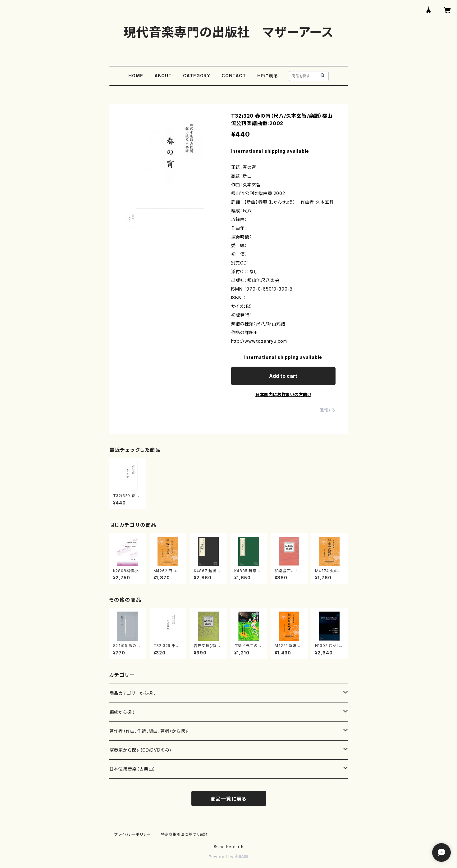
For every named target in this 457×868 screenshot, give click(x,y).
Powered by (229, 857)
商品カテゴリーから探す (133, 693)
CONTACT (234, 76)
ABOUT (163, 76)
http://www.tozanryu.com (259, 341)
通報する (328, 410)
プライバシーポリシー (133, 834)
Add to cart (283, 376)
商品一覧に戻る (229, 799)
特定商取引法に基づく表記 (184, 834)
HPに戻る (267, 76)
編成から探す (123, 712)
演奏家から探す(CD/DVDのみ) (141, 750)
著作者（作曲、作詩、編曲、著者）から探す (149, 731)
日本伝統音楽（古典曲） (133, 769)
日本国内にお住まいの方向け (283, 394)
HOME (136, 76)
